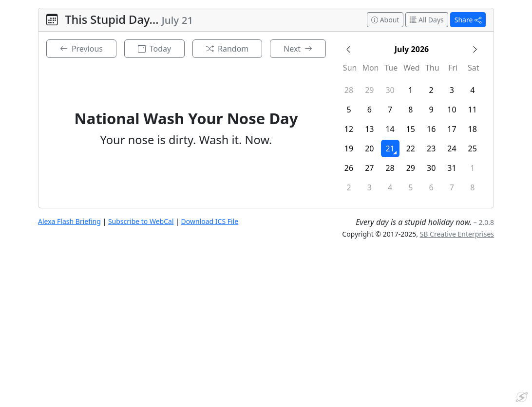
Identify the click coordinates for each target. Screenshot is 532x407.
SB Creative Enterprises (457, 234)
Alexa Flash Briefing (69, 221)
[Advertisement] (266, 331)
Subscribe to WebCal (141, 221)
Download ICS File (210, 221)
